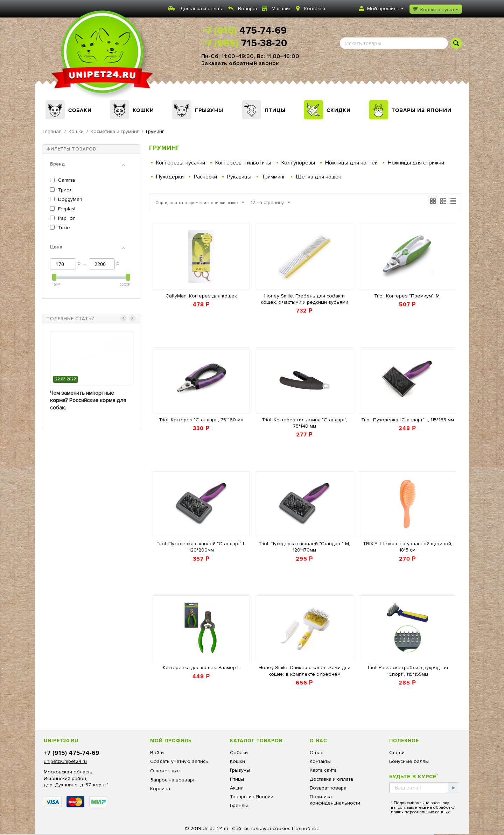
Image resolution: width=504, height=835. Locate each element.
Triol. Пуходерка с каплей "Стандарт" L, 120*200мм (201, 547)
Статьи (397, 753)
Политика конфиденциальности (335, 800)
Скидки (339, 110)
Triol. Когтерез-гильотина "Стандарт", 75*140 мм (304, 423)
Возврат (248, 9)
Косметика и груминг (115, 131)
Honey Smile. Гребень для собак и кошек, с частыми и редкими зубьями (304, 299)
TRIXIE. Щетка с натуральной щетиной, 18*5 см (408, 547)
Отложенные (165, 771)
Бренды (239, 805)
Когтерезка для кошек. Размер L (201, 668)
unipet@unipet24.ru (65, 761)
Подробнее (306, 829)
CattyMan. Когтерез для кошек (201, 296)
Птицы (275, 110)
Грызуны (209, 110)
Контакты (315, 9)
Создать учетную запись (179, 761)
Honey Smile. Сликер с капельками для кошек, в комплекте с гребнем (304, 671)
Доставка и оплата (202, 9)
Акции (237, 788)
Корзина (160, 789)
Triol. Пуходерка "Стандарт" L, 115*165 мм (408, 420)
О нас (316, 753)
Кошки (143, 110)
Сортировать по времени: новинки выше (207, 203)
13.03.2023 (65, 379)
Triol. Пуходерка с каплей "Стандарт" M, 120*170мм (304, 547)
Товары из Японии (422, 110)
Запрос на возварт (172, 780)
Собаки (80, 110)
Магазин (282, 9)
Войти (157, 753)
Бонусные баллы (409, 761)
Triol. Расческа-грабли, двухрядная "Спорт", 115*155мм (407, 671)
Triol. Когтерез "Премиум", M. (407, 296)
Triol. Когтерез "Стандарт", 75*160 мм (201, 420)
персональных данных (427, 812)
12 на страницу (284, 203)
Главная (52, 131)
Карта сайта (323, 770)
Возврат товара (328, 788)
